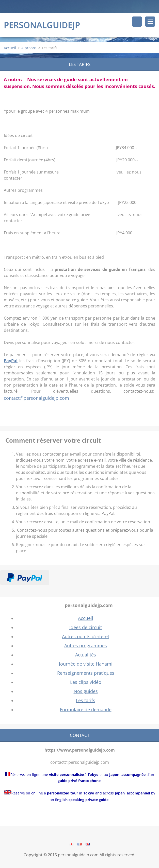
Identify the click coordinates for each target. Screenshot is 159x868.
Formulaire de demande (86, 709)
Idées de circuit (86, 627)
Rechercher (137, 22)
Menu (150, 22)
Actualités (86, 655)
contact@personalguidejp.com (36, 398)
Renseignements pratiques (86, 673)
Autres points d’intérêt (86, 636)
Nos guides (86, 691)
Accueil (10, 48)
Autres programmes (86, 646)
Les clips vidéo (86, 682)
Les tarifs (86, 700)
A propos (29, 48)
